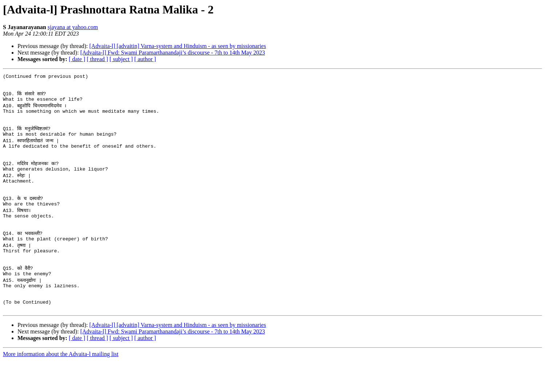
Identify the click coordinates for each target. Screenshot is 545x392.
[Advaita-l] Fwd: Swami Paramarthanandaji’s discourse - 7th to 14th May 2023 (172, 53)
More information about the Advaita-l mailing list (61, 386)
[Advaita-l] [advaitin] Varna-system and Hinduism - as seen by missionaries (177, 46)
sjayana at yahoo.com (73, 27)
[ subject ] (121, 59)
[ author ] (145, 59)
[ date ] (77, 59)
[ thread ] (97, 59)
